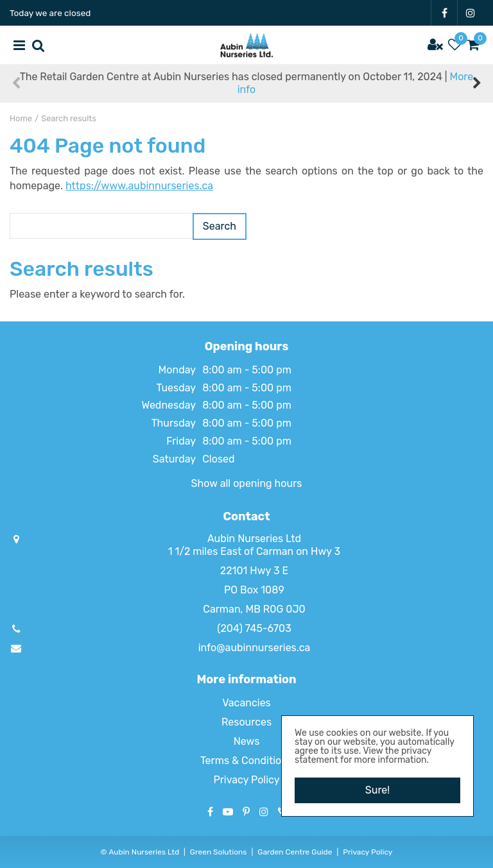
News (247, 741)
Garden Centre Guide (295, 852)
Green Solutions (219, 852)
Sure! (377, 790)
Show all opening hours (247, 483)
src (39, 45)
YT (228, 812)
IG (471, 13)
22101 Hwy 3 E (254, 571)
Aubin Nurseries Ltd (254, 539)
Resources (246, 722)
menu (19, 45)
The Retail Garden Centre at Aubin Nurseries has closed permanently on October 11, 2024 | (246, 83)
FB (444, 13)
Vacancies (246, 703)
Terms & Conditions (246, 761)
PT (246, 812)
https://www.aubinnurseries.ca (139, 186)
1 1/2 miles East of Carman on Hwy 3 (254, 551)
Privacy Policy (246, 780)
